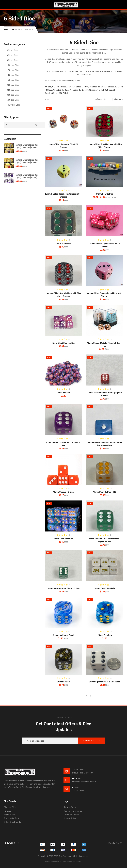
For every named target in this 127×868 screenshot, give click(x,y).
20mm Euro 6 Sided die (105, 588)
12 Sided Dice (13, 70)
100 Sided (63, 93)
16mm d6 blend (63, 393)
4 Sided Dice (12, 50)
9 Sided (85, 87)
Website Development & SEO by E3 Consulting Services (63, 862)
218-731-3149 (78, 791)
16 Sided (66, 90)
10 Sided (93, 87)
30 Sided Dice (13, 95)
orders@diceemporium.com (84, 782)
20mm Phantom (105, 635)
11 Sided (102, 87)
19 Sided (83, 90)
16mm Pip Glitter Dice (63, 539)
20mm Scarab (63, 682)
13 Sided (119, 87)
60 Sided (54, 93)
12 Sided (110, 87)
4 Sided (55, 87)
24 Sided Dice (13, 90)
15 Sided (57, 90)
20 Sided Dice (13, 85)
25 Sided (108, 90)
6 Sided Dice (12, 55)
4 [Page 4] (87, 696)
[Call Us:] (67, 789)
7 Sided (70, 87)
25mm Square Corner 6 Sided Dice (105, 682)
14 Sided (48, 90)
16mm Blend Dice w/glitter (63, 343)
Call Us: (76, 787)
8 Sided (78, 87)
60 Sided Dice (13, 100)
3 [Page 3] (83, 696)
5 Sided (63, 87)
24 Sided (100, 90)
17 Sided (74, 90)
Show (117, 99)
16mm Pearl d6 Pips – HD (105, 492)
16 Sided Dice (13, 80)
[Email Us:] (67, 780)
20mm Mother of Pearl (63, 635)
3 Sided (48, 87)
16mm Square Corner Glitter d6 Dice (63, 588)
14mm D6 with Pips (105, 194)
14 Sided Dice (13, 75)
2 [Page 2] (79, 696)
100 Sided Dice (13, 105)
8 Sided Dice (12, 60)
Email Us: (76, 779)
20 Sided (91, 90)
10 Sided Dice (13, 65)
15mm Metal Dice (63, 244)
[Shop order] (103, 99)
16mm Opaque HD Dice (63, 492)
